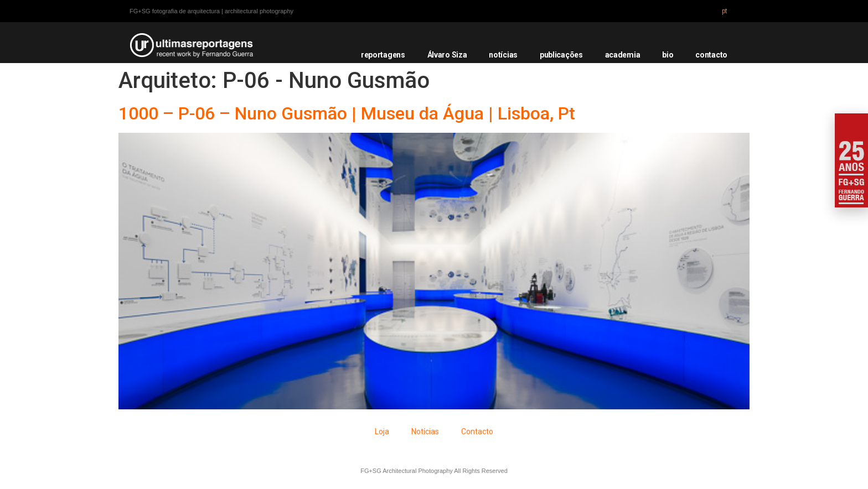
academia (623, 55)
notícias (503, 55)
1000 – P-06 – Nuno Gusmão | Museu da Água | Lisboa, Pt (347, 113)
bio (668, 55)
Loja (382, 431)
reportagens (383, 55)
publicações (561, 55)
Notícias (425, 431)
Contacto (477, 431)
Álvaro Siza (447, 55)
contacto (711, 55)
